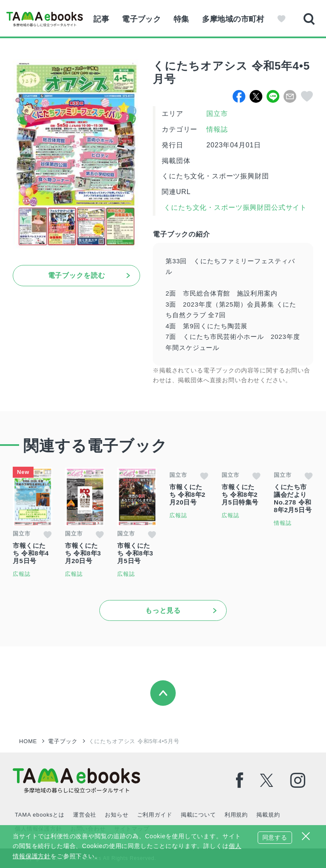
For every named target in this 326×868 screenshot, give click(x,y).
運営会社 (85, 815)
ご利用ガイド (155, 815)
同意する (275, 837)
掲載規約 (268, 815)
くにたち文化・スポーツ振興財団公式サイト (234, 207)
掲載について (198, 815)
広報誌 (22, 574)
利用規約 (236, 815)
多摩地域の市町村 (233, 19)
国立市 (217, 114)
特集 (181, 19)
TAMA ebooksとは (40, 815)
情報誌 (217, 129)
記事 (101, 19)
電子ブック (141, 19)
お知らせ (117, 815)
